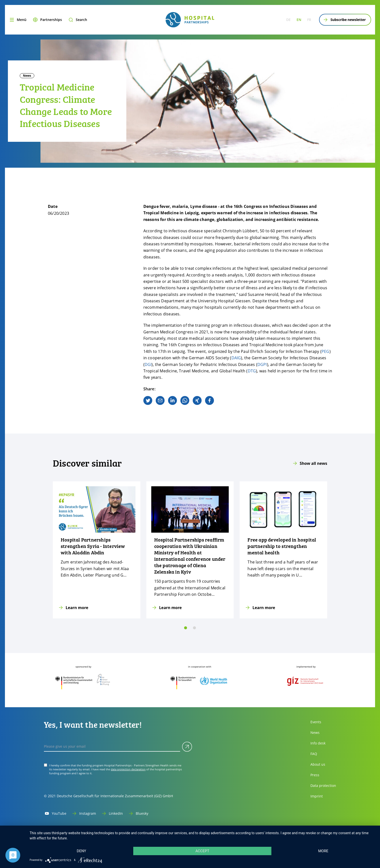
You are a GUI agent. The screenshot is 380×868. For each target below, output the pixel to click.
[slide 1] (194, 628)
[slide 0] (186, 628)
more (323, 851)
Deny (81, 851)
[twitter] (148, 400)
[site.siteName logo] (190, 20)
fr (309, 20)
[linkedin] (172, 400)
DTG (252, 371)
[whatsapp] (185, 400)
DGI (148, 364)
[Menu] (18, 20)
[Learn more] (97, 550)
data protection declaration (128, 769)
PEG (325, 351)
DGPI (262, 364)
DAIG (236, 358)
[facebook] (209, 400)
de (288, 20)
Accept (202, 851)
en (299, 20)
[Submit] (187, 747)
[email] (160, 400)
